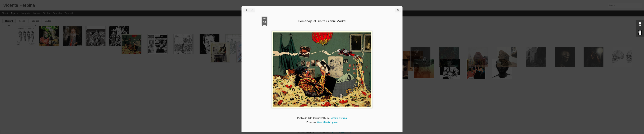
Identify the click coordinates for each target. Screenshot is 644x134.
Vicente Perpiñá (339, 118)
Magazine (26, 13)
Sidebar (47, 13)
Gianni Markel (324, 122)
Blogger (334, 132)
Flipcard (15, 13)
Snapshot (58, 13)
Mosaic (37, 13)
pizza (335, 122)
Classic (5, 13)
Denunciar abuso (345, 132)
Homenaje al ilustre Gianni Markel (322, 21)
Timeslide (69, 13)
